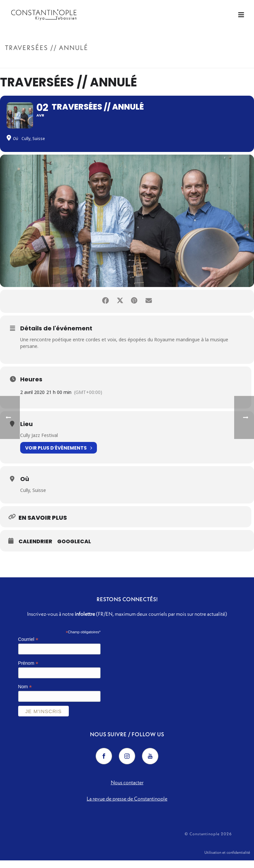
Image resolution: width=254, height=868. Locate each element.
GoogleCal (74, 547)
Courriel (28, 644)
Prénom (28, 668)
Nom (25, 692)
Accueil (190, 62)
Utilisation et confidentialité (227, 859)
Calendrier (35, 547)
